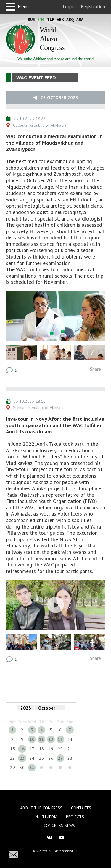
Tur (51, 20)
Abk (60, 20)
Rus (31, 20)
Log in (69, 6)
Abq (70, 20)
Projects (75, 817)
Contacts (81, 808)
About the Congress (41, 808)
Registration (93, 6)
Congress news (59, 826)
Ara (80, 20)
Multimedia (46, 817)
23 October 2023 (56, 98)
